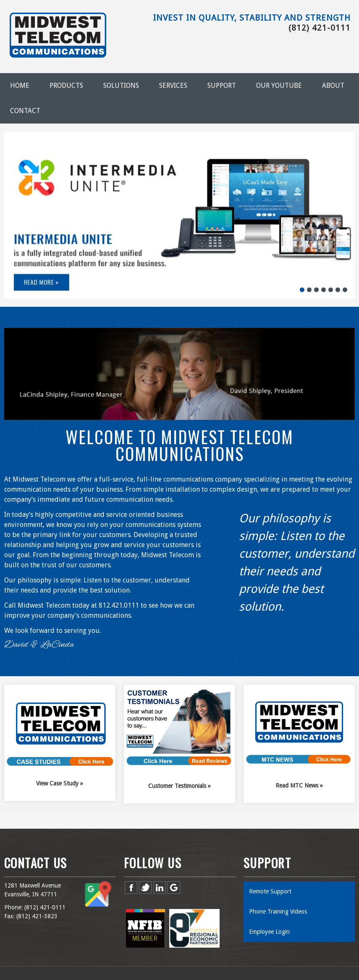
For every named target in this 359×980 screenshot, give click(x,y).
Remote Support (270, 891)
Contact (25, 111)
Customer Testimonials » (179, 786)
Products (66, 86)
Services (173, 86)
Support (222, 86)
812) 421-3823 (38, 916)
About (333, 86)
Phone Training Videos (278, 912)
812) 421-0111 (46, 907)
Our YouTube (279, 86)
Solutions (121, 86)
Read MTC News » (299, 785)
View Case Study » (60, 783)
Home (20, 86)
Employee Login (269, 932)
